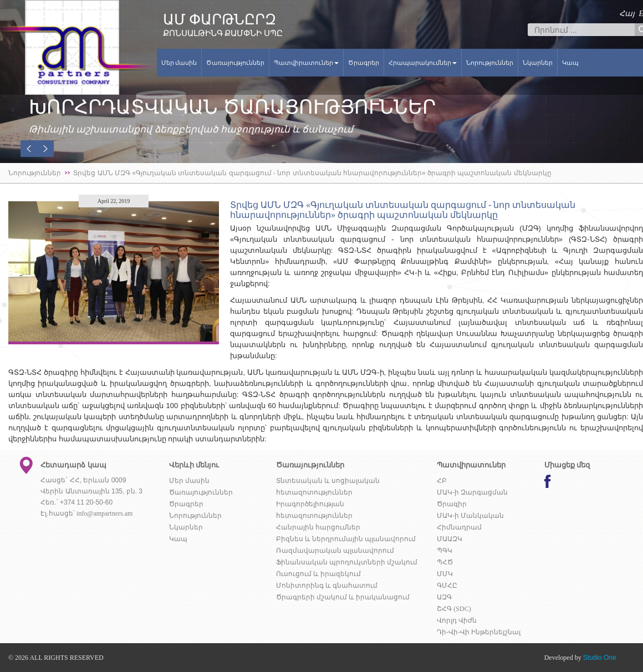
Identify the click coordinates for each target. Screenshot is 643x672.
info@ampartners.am (104, 513)
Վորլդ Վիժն (457, 620)
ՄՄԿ (445, 574)
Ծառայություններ (235, 63)
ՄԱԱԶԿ (450, 539)
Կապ (570, 63)
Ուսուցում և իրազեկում (318, 574)
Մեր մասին (179, 63)
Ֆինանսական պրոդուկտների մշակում (347, 562)
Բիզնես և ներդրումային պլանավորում (346, 539)
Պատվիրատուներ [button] (306, 63)
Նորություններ (490, 63)
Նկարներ (538, 63)
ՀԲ (442, 481)
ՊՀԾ (445, 562)
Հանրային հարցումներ (318, 527)
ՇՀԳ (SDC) (454, 609)
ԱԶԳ (444, 597)
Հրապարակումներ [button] (423, 63)
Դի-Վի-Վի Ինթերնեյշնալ (479, 632)
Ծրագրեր (364, 63)
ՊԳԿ (445, 551)
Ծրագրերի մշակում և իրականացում (343, 597)
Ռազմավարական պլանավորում (335, 551)
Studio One (600, 658)
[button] (29, 149)
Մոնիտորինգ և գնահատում (327, 586)
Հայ (627, 14)
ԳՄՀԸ (447, 586)
